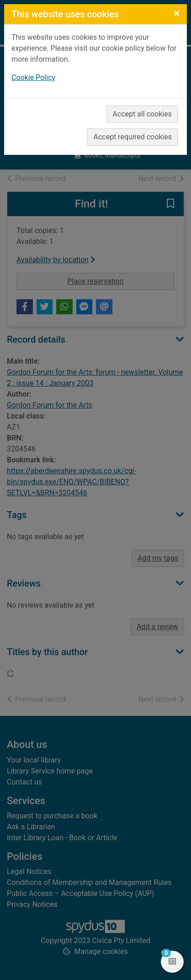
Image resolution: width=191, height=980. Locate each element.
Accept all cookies (142, 114)
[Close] (177, 13)
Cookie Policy (33, 77)
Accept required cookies (133, 137)
